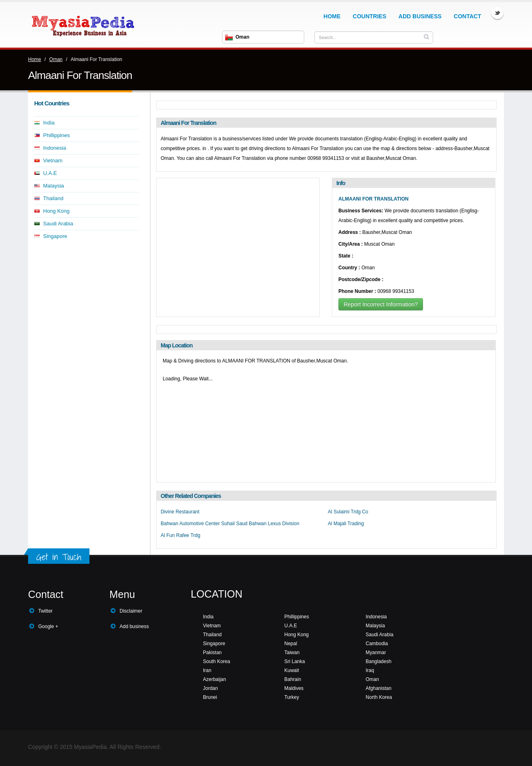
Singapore (55, 236)
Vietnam (53, 160)
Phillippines (57, 135)
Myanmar (376, 653)
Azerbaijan (215, 679)
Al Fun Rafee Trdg (180, 535)
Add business (134, 626)
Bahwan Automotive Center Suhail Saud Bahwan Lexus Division (230, 524)
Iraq (370, 670)
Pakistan (212, 653)
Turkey (292, 697)
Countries (369, 16)
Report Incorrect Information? (381, 304)
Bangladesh (378, 661)
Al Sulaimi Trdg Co (348, 512)
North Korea (379, 697)
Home (332, 16)
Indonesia (55, 148)
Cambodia (377, 644)
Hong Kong (56, 211)
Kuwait (292, 670)
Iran (207, 670)
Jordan (210, 688)
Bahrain (293, 679)
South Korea (217, 661)
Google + (48, 626)
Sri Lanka (295, 661)
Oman (56, 59)
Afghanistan (378, 688)
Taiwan (292, 653)
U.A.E (50, 173)
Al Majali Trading (346, 524)
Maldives (294, 688)
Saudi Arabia (58, 224)
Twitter (497, 13)
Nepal (291, 644)
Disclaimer (131, 611)
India (49, 123)
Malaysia (53, 186)
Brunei (210, 697)
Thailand (53, 198)
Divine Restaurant (180, 512)
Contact (468, 16)
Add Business (420, 16)
